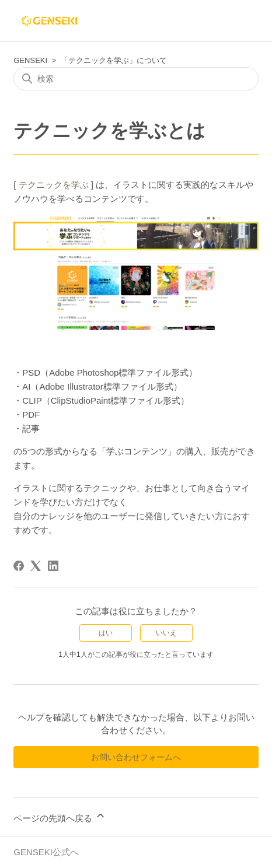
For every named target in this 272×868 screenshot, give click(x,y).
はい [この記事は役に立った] (106, 633)
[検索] (136, 79)
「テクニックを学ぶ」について (114, 60)
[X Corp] (36, 566)
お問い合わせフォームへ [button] (136, 757)
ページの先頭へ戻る (60, 816)
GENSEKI (30, 60)
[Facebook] (19, 566)
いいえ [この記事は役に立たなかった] (166, 633)
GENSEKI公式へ (46, 852)
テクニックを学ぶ (54, 185)
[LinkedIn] (53, 566)
